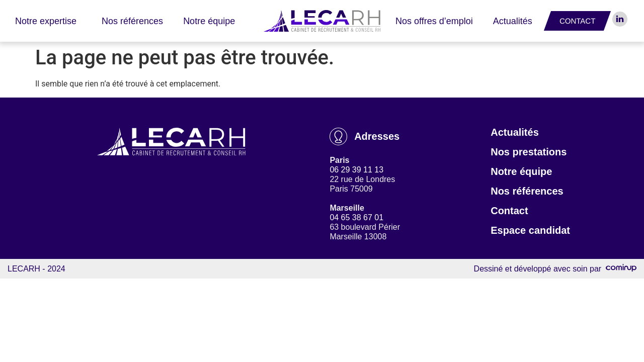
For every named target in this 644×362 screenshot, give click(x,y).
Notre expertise (48, 21)
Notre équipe (209, 21)
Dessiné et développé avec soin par (555, 269)
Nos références (132, 21)
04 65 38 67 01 (356, 217)
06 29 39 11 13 (356, 170)
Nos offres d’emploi (434, 21)
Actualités (513, 21)
